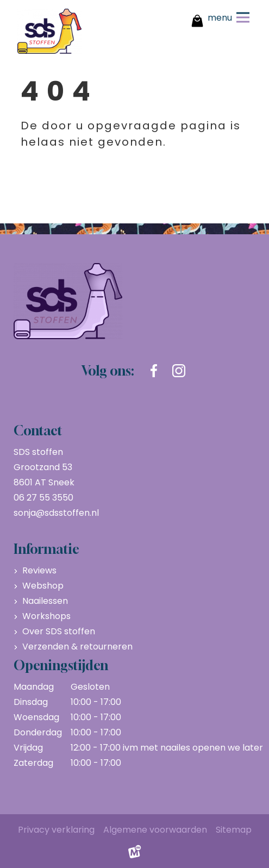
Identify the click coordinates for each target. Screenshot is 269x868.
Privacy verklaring (56, 830)
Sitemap (234, 830)
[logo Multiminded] (135, 854)
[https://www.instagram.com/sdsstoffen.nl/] (179, 371)
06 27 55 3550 (43, 498)
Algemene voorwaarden (155, 830)
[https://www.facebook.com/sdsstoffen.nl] (154, 371)
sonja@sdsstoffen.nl (56, 513)
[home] (49, 31)
